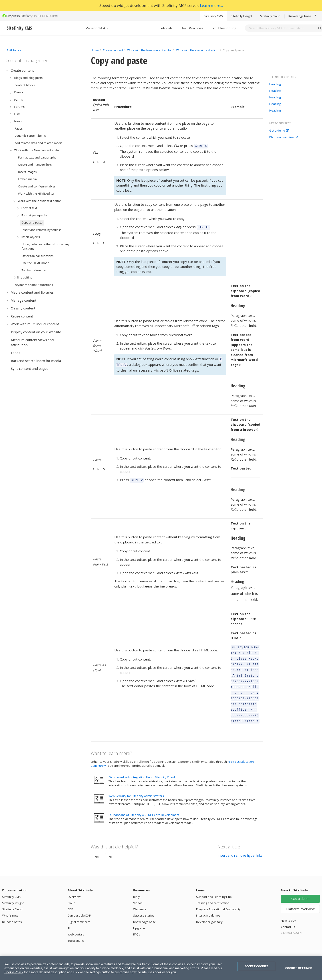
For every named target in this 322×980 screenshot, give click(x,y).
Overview (74, 886)
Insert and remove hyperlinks (240, 845)
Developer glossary (209, 911)
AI (69, 917)
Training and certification (213, 892)
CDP (70, 899)
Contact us (288, 916)
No (111, 846)
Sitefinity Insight (241, 16)
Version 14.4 (97, 28)
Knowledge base (302, 16)
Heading (275, 84)
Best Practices (192, 28)
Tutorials (166, 28)
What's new (10, 905)
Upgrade (139, 917)
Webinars (140, 899)
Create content (113, 50)
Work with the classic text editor (197, 50)
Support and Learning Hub (214, 886)
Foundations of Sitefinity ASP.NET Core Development (144, 804)
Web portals (76, 924)
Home (95, 50)
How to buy (288, 910)
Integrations (76, 930)
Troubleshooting (224, 28)
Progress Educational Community (218, 899)
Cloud (71, 892)
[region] (161, 968)
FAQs (137, 924)
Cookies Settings (299, 968)
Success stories (144, 905)
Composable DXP (79, 905)
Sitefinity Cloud (270, 16)
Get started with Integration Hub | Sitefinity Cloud (142, 767)
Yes (97, 846)
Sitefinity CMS (214, 16)
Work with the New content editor (150, 50)
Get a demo (279, 131)
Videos (138, 892)
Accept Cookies (256, 966)
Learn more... (211, 5)
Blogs (137, 886)
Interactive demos (208, 905)
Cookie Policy (14, 972)
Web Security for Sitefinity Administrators (136, 785)
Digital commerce (79, 911)
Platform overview (284, 137)
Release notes (12, 911)
